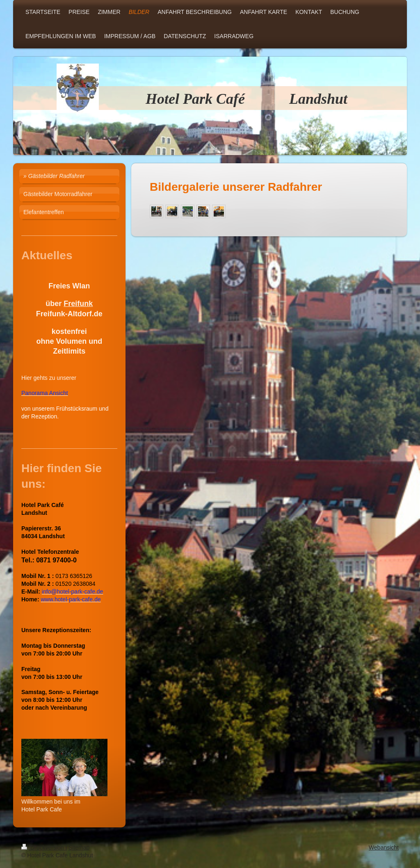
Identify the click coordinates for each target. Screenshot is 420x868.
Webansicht (384, 847)
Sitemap (79, 847)
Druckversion (43, 847)
